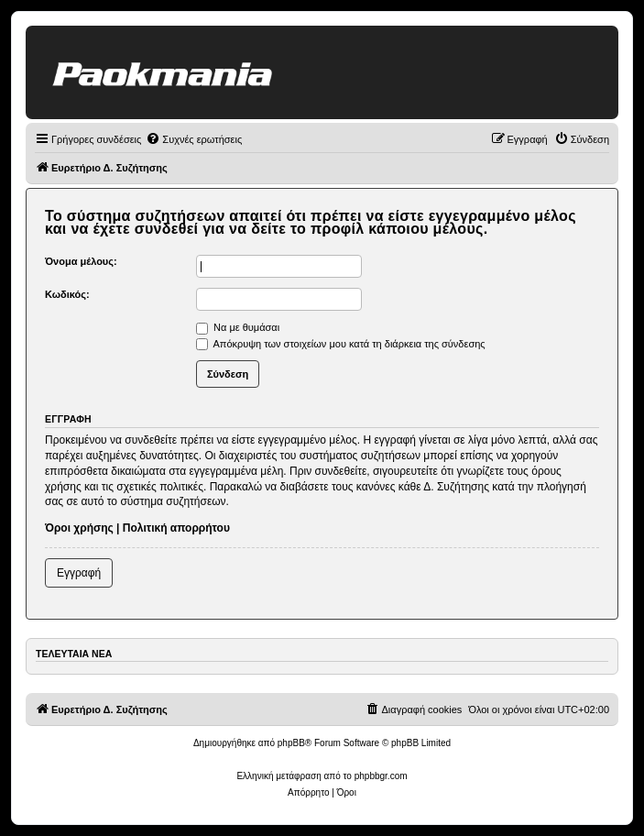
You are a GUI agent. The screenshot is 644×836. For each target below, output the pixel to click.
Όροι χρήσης (79, 528)
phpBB (291, 743)
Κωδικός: (67, 294)
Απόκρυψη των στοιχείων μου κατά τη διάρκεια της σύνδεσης (341, 344)
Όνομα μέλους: (81, 261)
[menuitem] (194, 139)
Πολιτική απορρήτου (176, 528)
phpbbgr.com (381, 776)
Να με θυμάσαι (238, 327)
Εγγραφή (79, 573)
